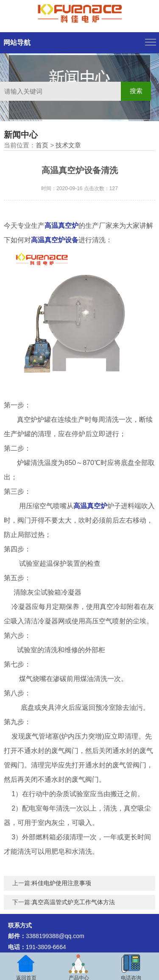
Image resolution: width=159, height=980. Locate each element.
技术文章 (68, 145)
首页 (42, 145)
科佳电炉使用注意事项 (61, 883)
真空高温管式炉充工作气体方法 (73, 902)
